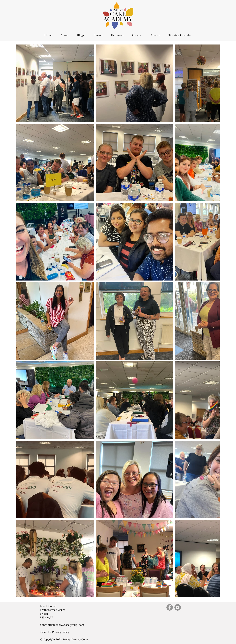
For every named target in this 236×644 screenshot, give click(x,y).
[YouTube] (178, 607)
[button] (97, 35)
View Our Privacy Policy (55, 632)
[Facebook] (170, 607)
